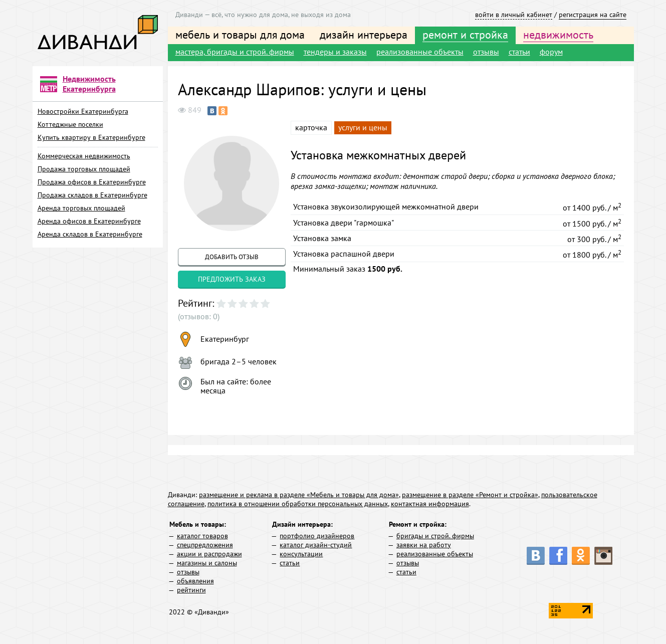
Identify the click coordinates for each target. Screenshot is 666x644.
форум (551, 52)
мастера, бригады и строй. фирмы (235, 52)
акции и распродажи (209, 554)
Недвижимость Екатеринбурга (89, 84)
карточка (311, 127)
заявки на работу (424, 545)
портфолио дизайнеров (317, 536)
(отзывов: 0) (199, 316)
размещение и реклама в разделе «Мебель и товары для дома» (299, 495)
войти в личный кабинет (514, 15)
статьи (519, 52)
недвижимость (558, 35)
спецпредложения (205, 545)
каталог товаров (202, 536)
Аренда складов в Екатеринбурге (90, 234)
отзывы (486, 52)
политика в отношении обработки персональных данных (298, 504)
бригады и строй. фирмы (435, 536)
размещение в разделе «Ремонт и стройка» (470, 495)
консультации (301, 554)
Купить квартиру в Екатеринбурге (91, 137)
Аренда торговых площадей (81, 208)
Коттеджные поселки (70, 124)
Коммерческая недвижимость (84, 156)
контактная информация (430, 504)
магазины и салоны (207, 563)
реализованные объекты (420, 52)
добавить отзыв (232, 257)
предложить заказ (232, 279)
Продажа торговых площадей (84, 169)
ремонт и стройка (465, 35)
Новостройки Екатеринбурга (83, 111)
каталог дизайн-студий (316, 545)
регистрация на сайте (593, 15)
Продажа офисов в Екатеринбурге (92, 182)
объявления (195, 581)
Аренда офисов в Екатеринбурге (89, 221)
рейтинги (191, 590)
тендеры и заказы (335, 52)
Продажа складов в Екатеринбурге (92, 195)
